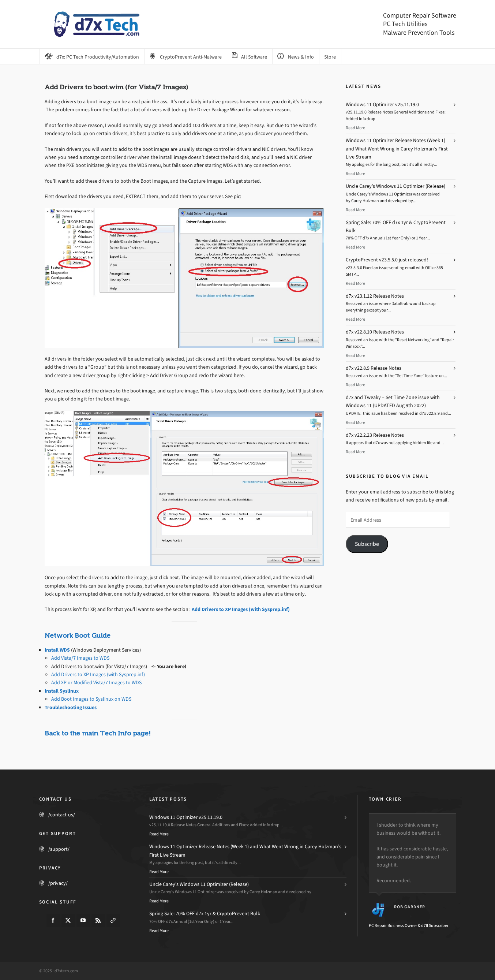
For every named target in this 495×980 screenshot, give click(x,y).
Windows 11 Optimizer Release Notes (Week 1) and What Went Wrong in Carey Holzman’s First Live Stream (397, 149)
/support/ (59, 849)
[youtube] (83, 920)
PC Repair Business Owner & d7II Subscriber (409, 925)
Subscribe (367, 544)
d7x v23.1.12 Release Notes (375, 296)
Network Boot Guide (78, 636)
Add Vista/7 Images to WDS (80, 658)
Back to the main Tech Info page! (98, 733)
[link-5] (113, 920)
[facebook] (53, 920)
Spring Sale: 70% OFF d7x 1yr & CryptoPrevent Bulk (205, 914)
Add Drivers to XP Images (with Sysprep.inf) (241, 609)
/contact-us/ (62, 815)
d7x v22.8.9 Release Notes (374, 368)
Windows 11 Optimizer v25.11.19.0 (382, 105)
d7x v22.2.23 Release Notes (375, 435)
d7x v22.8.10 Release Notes (375, 332)
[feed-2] (98, 920)
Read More (355, 128)
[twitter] (68, 920)
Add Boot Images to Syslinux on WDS (91, 699)
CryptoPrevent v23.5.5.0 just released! (387, 260)
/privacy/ (58, 883)
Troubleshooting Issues (71, 707)
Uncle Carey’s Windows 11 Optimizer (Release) (395, 186)
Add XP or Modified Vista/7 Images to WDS (96, 683)
